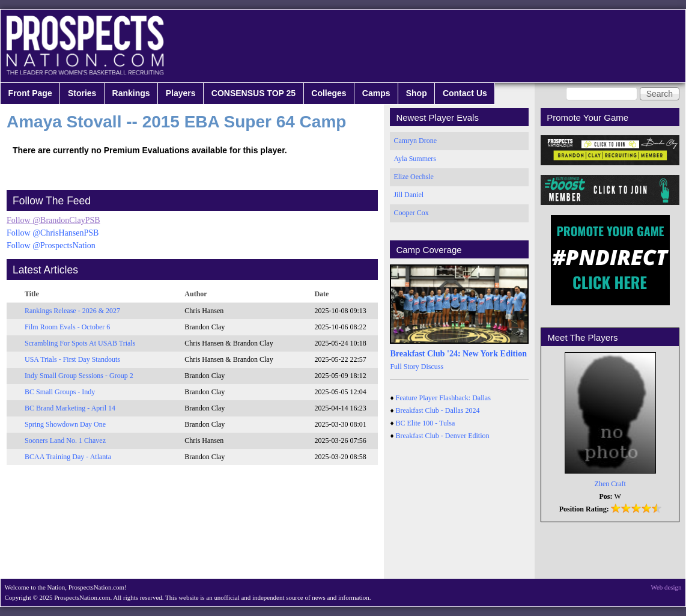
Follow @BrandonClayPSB (53, 220)
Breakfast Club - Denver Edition (443, 436)
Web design (666, 587)
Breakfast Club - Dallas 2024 (438, 410)
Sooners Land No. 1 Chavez (65, 441)
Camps (376, 93)
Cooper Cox (411, 213)
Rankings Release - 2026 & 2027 (72, 311)
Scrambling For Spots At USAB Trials (80, 343)
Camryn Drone (415, 141)
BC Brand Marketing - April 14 (70, 408)
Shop (417, 93)
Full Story (404, 367)
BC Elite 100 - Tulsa (426, 423)
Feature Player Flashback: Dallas (443, 398)
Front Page (30, 93)
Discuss (432, 367)
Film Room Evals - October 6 (67, 327)
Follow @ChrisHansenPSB (53, 233)
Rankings (131, 93)
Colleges (329, 93)
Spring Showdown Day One (65, 424)
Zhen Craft (610, 484)
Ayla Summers (415, 159)
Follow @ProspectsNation (51, 245)
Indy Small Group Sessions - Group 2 (79, 376)
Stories (82, 93)
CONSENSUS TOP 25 (253, 93)
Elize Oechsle (413, 177)
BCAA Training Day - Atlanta (68, 457)
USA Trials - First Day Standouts (72, 359)
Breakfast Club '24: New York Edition (458, 354)
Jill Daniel (408, 195)
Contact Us (465, 93)
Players (181, 93)
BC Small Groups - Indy (60, 392)
